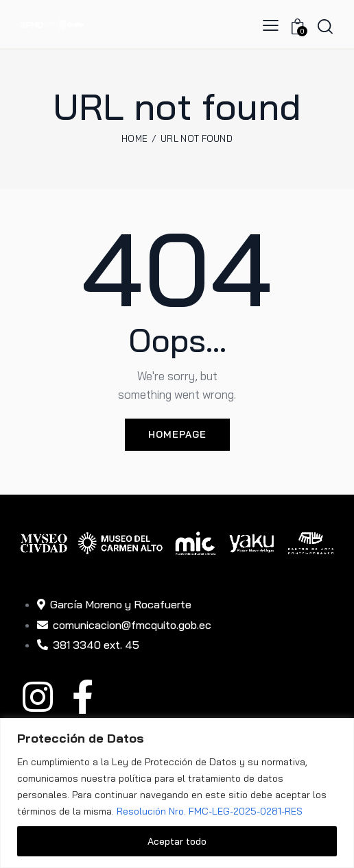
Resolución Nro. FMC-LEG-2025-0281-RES (210, 811)
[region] (177, 793)
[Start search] (325, 26)
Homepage (177, 434)
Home (134, 138)
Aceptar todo (177, 841)
